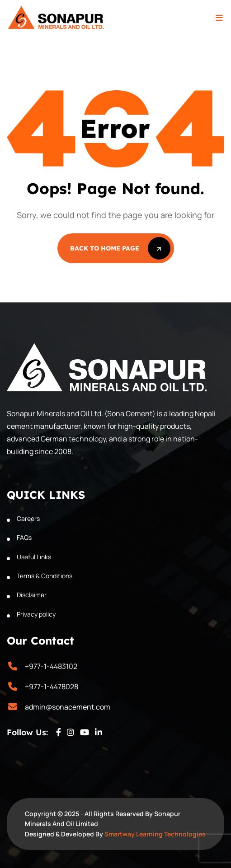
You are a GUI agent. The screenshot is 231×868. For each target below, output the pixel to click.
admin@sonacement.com (68, 707)
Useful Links (34, 557)
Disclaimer (32, 595)
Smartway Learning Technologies (155, 834)
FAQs (24, 537)
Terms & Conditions (45, 576)
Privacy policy (36, 614)
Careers (28, 518)
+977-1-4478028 (52, 687)
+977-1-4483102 (51, 666)
